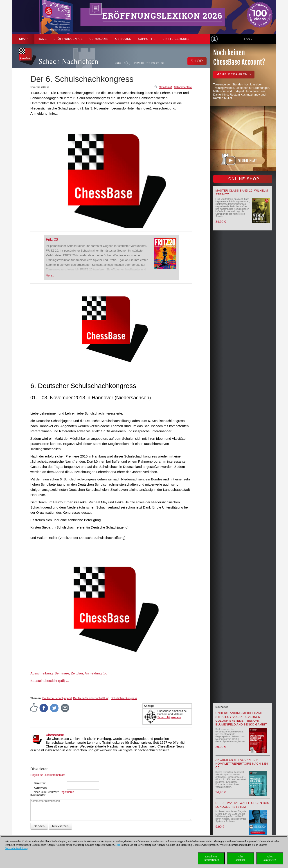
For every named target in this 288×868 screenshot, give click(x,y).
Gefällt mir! (165, 87)
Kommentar (38, 795)
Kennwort (40, 788)
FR (162, 63)
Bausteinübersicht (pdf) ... (50, 681)
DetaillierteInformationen (211, 858)
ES (158, 63)
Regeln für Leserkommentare (48, 775)
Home (42, 39)
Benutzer (39, 783)
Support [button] (147, 39)
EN (153, 63)
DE (148, 63)
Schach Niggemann (169, 717)
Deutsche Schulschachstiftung (91, 698)
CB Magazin (99, 39)
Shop (23, 39)
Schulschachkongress (124, 698)
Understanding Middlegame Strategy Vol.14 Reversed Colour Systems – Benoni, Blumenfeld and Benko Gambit (241, 719)
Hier (118, 845)
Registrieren (67, 792)
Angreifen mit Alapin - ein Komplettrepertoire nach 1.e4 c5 (242, 764)
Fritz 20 (52, 240)
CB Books (123, 39)
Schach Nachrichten (69, 61)
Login (248, 39)
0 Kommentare (183, 87)
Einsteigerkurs (176, 39)
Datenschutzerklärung (17, 848)
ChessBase (55, 735)
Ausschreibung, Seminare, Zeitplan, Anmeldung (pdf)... (71, 673)
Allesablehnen (240, 858)
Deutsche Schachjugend (57, 698)
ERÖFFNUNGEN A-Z (68, 39)
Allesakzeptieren (270, 858)
